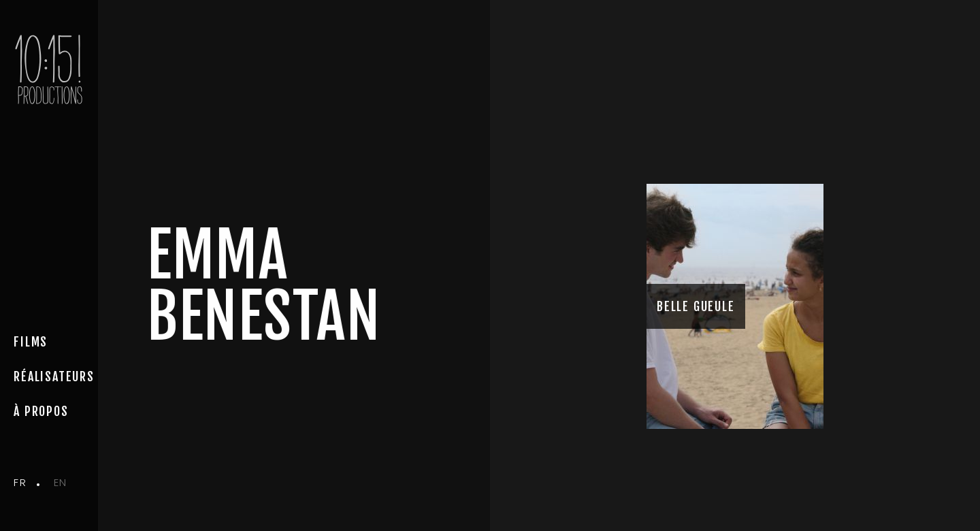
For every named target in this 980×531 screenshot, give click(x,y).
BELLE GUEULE (696, 306)
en (61, 482)
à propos (41, 411)
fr (20, 482)
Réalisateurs (54, 376)
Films (31, 342)
